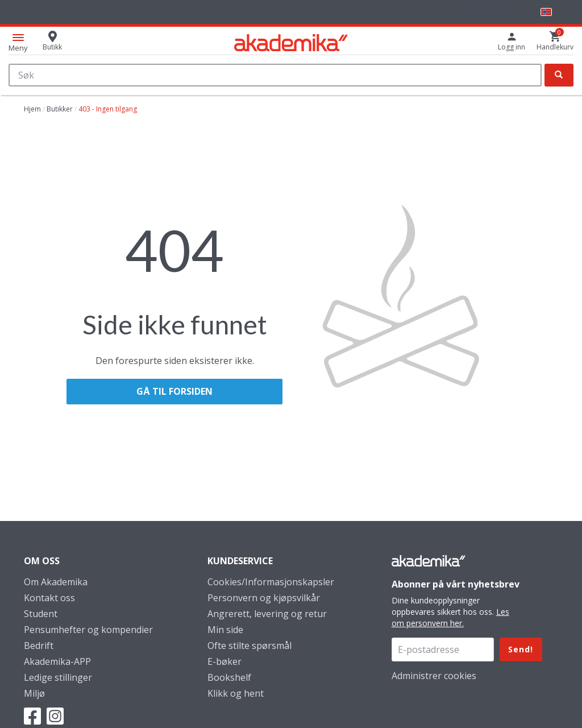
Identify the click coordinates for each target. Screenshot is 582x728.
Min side (225, 630)
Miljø (34, 693)
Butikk (52, 47)
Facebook (32, 716)
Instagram (55, 716)
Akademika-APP (57, 661)
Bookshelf (229, 677)
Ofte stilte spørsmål (250, 646)
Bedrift (39, 646)
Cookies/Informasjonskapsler (271, 582)
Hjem (32, 109)
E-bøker (225, 661)
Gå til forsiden (174, 391)
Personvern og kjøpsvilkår (264, 598)
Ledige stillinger (58, 677)
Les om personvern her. (450, 617)
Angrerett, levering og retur (267, 614)
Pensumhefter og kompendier (88, 630)
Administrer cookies (434, 676)
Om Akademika (56, 582)
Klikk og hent (236, 693)
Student (41, 614)
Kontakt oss (49, 598)
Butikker (60, 109)
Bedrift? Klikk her (499, 13)
